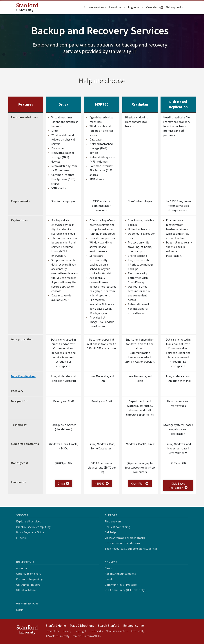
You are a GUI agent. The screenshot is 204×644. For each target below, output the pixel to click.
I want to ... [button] (116, 7)
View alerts (155, 7)
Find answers (113, 522)
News (108, 568)
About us (22, 568)
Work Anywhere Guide (30, 532)
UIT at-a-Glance (27, 590)
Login (20, 610)
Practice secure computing (33, 527)
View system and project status (125, 538)
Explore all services (29, 522)
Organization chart (29, 574)
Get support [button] (174, 7)
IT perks (21, 538)
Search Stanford (109, 626)
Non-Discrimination (117, 631)
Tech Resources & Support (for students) (131, 549)
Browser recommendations (122, 543)
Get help (110, 532)
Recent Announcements (120, 574)
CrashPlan (140, 484)
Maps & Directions (82, 626)
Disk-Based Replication (178, 486)
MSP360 (102, 484)
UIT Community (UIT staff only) (125, 590)
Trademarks (96, 631)
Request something (117, 527)
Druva (63, 484)
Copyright (80, 631)
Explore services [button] (94, 7)
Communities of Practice (121, 585)
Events (109, 579)
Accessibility (138, 631)
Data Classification (23, 376)
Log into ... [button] (134, 7)
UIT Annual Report (28, 585)
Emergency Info (134, 626)
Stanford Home (56, 626)
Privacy (67, 631)
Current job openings (30, 579)
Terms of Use (52, 631)
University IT (27, 8)
